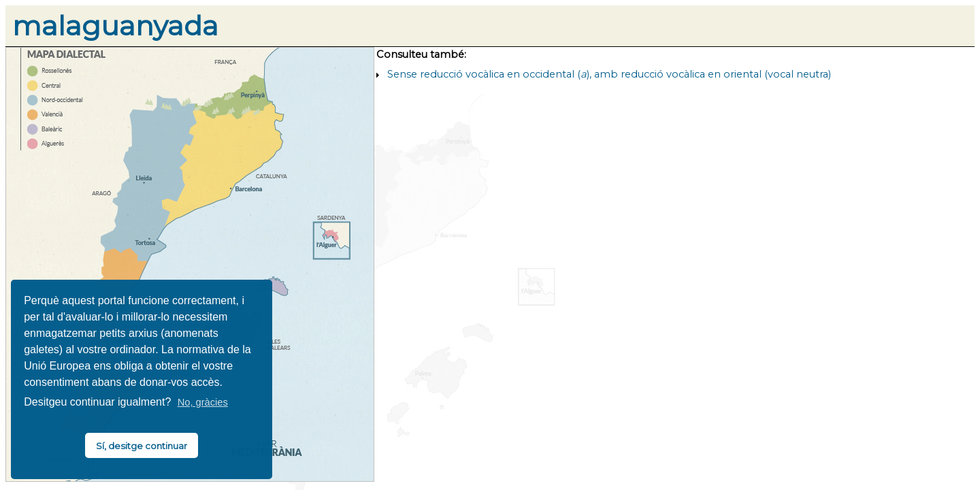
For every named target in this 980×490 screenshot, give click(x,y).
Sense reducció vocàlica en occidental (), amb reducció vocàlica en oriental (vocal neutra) (609, 74)
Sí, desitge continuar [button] (142, 446)
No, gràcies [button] (203, 402)
